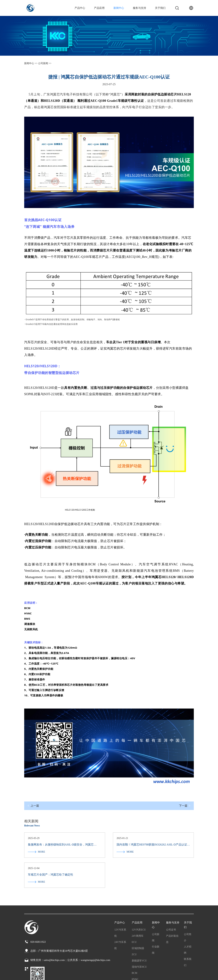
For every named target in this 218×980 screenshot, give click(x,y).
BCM (135, 944)
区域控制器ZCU (138, 922)
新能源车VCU (139, 931)
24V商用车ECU (138, 910)
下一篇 (185, 806)
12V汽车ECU (139, 900)
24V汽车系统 (120, 916)
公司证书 (171, 900)
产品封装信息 (172, 910)
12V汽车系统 (120, 903)
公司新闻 (156, 908)
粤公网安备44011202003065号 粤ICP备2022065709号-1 (55, 975)
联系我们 (188, 933)
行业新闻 (156, 920)
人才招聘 (188, 920)
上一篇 (33, 806)
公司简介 (188, 908)
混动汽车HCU (139, 937)
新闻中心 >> (31, 63)
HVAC (135, 950)
